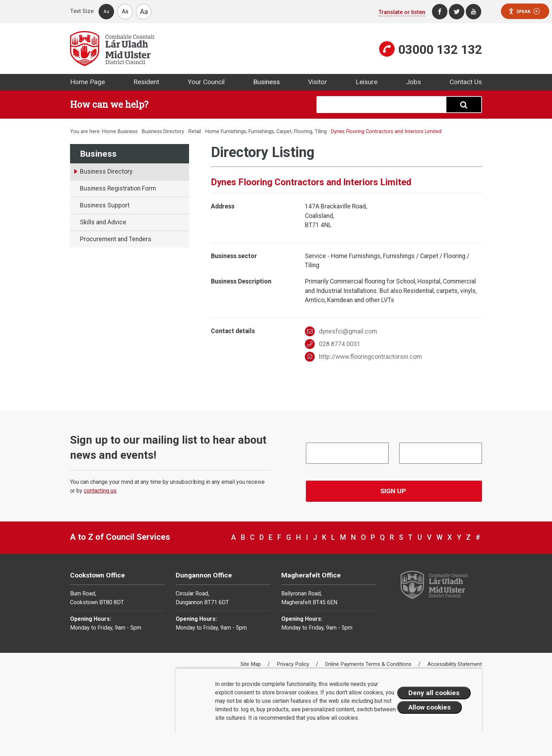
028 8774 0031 (333, 344)
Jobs (413, 82)
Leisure (366, 82)
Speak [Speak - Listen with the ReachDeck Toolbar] (524, 11)
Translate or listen (402, 12)
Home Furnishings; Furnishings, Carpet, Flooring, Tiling (266, 132)
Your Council (206, 82)
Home (109, 132)
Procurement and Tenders (116, 239)
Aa (106, 11)
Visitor (318, 82)
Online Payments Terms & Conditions (369, 664)
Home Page (87, 82)
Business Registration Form (118, 188)
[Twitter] (457, 12)
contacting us (100, 491)
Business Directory (163, 132)
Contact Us (466, 82)
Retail (195, 132)
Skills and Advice (103, 222)
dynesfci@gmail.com (341, 331)
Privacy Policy (294, 664)
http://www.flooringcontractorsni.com (363, 357)
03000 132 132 (440, 50)
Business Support (105, 205)
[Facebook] (440, 12)
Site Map (251, 664)
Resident (146, 82)
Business (266, 82)
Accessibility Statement (455, 664)
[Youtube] (473, 12)
